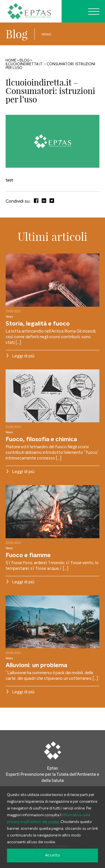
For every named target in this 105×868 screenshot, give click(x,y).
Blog (17, 34)
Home (11, 61)
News (46, 35)
